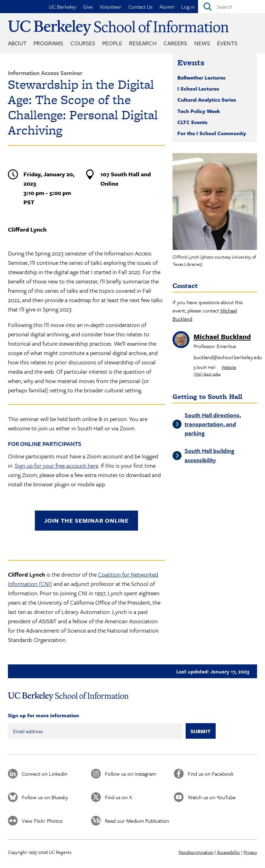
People (112, 43)
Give (88, 7)
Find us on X (119, 797)
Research (143, 43)
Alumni (167, 7)
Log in (188, 7)
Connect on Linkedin (45, 774)
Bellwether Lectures (201, 77)
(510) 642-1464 (207, 374)
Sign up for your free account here (57, 465)
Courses (83, 43)
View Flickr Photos (42, 821)
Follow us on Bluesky (45, 797)
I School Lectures (198, 88)
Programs (48, 43)
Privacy (250, 852)
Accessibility (229, 852)
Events (227, 43)
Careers (175, 43)
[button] (215, 202)
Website (229, 367)
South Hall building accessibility (209, 455)
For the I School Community (212, 133)
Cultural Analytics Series (207, 100)
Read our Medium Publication (137, 821)
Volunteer (111, 7)
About (17, 43)
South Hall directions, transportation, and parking (213, 424)
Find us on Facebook (211, 774)
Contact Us (140, 7)
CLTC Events (192, 122)
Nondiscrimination (196, 852)
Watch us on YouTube (212, 797)
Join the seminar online (86, 520)
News (202, 43)
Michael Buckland (222, 337)
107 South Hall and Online (126, 179)
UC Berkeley (63, 7)
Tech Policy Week (199, 111)
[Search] (232, 7)
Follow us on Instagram (130, 774)
